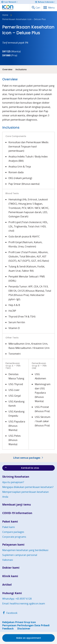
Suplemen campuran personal (20, 555)
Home (5, 15)
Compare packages (13, 532)
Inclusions (21, 69)
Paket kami (10, 522)
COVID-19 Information (17, 513)
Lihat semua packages (29, 458)
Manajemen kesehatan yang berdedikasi (25, 550)
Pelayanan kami (13, 545)
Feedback (8, 629)
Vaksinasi (8, 560)
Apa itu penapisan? (13, 482)
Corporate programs (14, 537)
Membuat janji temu (17, 505)
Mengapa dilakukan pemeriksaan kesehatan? (28, 487)
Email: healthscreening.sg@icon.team (24, 604)
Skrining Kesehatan (16, 477)
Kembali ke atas (22, 468)
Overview (7, 69)
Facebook (10, 613)
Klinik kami (10, 576)
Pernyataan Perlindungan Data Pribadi (26, 625)
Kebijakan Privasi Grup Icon (19, 622)
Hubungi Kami (12, 593)
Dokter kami (11, 568)
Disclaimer (24, 629)
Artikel (7, 585)
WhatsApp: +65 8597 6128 (17, 599)
